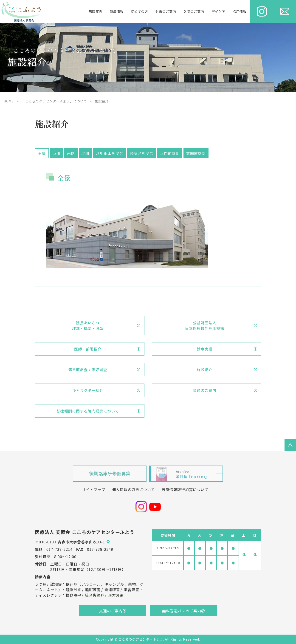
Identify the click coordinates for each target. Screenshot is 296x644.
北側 (85, 153)
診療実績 (205, 349)
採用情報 (240, 11)
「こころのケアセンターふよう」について (54, 101)
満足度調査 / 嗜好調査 (88, 370)
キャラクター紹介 (88, 390)
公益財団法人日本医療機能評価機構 (205, 325)
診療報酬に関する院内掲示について (88, 411)
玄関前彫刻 (196, 153)
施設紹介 (205, 370)
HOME (9, 101)
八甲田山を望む (110, 153)
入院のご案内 (194, 11)
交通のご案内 (205, 390)
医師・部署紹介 (88, 349)
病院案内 (96, 11)
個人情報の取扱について (134, 489)
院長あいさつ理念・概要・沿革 (88, 325)
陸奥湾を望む (142, 153)
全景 (42, 153)
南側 (71, 153)
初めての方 (140, 11)
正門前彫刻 (170, 153)
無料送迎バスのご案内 (182, 611)
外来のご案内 (166, 11)
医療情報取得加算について (185, 489)
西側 (56, 153)
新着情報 (117, 11)
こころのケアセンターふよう (141, 639)
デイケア (218, 11)
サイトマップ (94, 489)
